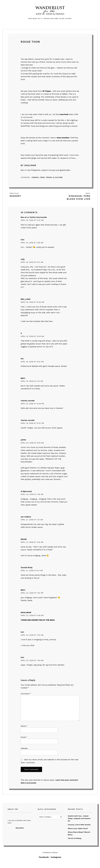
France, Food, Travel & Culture (47, 177)
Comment (26, 694)
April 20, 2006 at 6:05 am (32, 443)
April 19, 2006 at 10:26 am (32, 336)
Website (24, 748)
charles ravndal (28, 401)
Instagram (56, 857)
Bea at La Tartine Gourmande (34, 217)
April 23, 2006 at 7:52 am (32, 635)
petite (23, 440)
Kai (22, 359)
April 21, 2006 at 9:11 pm (32, 571)
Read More (20, 828)
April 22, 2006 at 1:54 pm (32, 593)
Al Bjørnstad (26, 491)
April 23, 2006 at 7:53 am (32, 660)
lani (22, 632)
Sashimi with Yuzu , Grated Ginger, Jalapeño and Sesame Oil (79, 818)
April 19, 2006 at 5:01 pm (32, 381)
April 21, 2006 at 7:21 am (32, 520)
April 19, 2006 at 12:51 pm (32, 362)
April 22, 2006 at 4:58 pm (32, 615)
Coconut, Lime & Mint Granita (79, 825)
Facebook (44, 857)
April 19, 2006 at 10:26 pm (32, 404)
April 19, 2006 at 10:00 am (32, 302)
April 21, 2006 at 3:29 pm (32, 542)
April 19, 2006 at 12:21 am (32, 220)
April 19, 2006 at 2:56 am (32, 243)
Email (24, 737)
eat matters (26, 517)
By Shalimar (28, 165)
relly (23, 259)
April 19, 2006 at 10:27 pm (32, 423)
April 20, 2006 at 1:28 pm (32, 494)
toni (22, 240)
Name (24, 726)
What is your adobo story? (78, 828)
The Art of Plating (75, 838)
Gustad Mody (27, 567)
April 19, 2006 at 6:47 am (32, 262)
